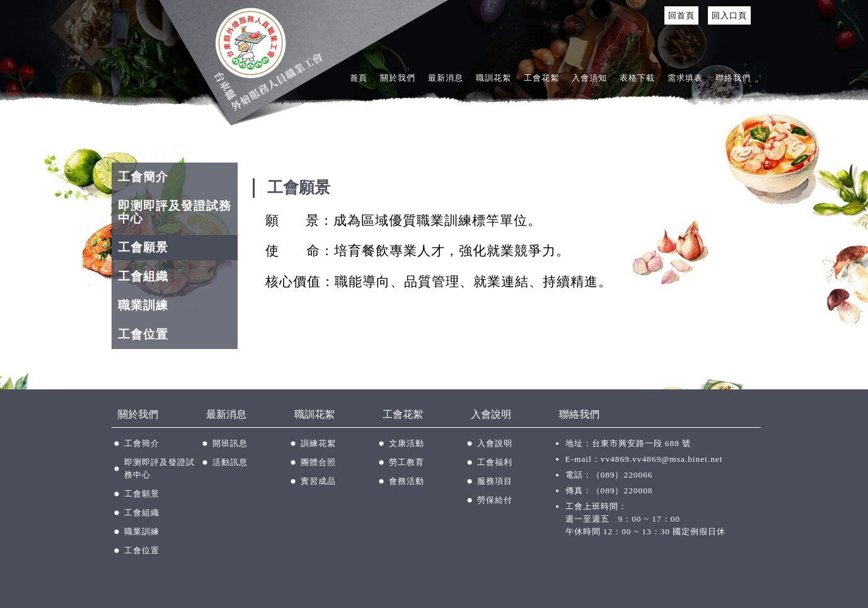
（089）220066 (622, 475)
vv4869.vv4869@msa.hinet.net (662, 459)
